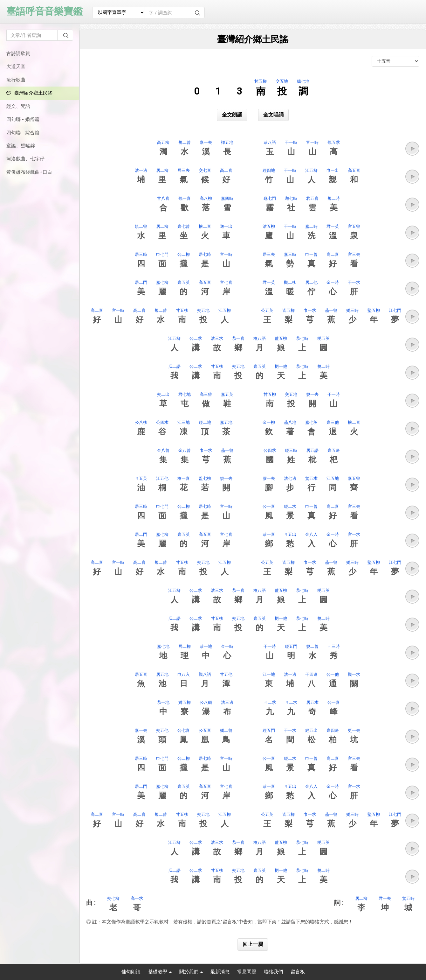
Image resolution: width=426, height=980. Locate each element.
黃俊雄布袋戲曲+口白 (29, 172)
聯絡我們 (273, 972)
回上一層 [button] (253, 944)
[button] (412, 149)
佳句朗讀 (131, 972)
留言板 (298, 972)
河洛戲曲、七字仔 (25, 159)
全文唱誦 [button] (273, 115)
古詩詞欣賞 (18, 53)
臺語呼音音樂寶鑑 (45, 11)
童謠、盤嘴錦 (21, 146)
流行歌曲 (16, 80)
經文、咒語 (18, 106)
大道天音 (16, 66)
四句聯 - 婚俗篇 (23, 119)
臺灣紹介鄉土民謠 (29, 93)
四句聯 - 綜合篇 (23, 133)
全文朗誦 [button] (232, 115)
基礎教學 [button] (160, 972)
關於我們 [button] (191, 972)
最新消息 (220, 972)
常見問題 (247, 972)
